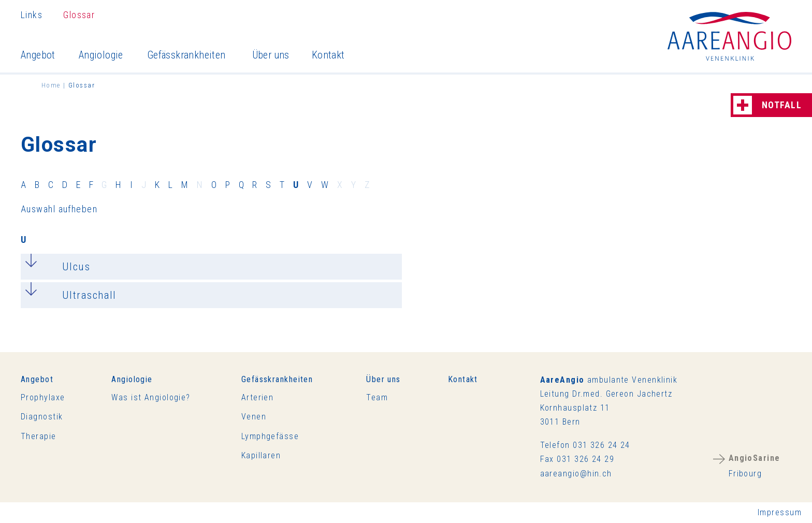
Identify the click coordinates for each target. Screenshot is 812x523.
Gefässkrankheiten (186, 55)
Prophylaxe (43, 397)
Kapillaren (261, 455)
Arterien (258, 397)
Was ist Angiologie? (151, 397)
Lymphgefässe (270, 436)
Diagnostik (42, 417)
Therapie (39, 436)
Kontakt (328, 55)
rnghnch (576, 474)
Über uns (271, 55)
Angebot (38, 55)
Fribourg (755, 466)
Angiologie (101, 55)
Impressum (780, 512)
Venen (254, 417)
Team (377, 397)
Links (32, 15)
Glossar (79, 15)
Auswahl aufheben (59, 209)
